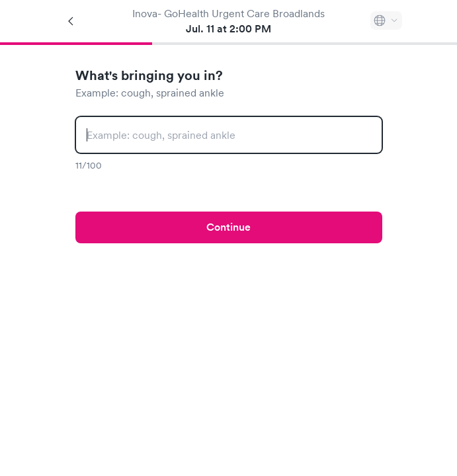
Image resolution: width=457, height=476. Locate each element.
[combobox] (229, 135)
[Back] (71, 21)
